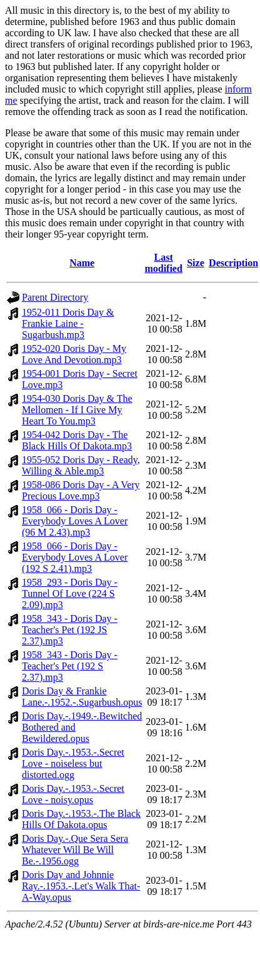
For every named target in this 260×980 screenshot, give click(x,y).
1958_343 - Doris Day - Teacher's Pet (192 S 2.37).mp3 (70, 666)
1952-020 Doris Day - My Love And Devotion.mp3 (74, 354)
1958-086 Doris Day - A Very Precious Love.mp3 (81, 490)
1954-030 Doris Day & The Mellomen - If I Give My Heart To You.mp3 (77, 410)
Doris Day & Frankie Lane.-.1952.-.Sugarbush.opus (82, 697)
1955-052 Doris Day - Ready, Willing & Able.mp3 (81, 465)
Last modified (163, 263)
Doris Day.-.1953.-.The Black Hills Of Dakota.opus (81, 819)
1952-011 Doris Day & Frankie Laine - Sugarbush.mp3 (68, 323)
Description (233, 263)
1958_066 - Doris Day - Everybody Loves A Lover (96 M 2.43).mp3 (75, 521)
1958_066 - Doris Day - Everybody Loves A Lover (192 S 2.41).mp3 (75, 557)
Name (82, 263)
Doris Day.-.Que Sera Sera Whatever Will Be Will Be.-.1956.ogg (75, 850)
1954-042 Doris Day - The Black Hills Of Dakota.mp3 (77, 440)
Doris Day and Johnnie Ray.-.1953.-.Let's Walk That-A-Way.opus (81, 886)
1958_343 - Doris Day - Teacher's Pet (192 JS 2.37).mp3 (70, 630)
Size (196, 263)
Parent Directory (55, 297)
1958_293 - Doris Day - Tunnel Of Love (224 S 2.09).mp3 (70, 593)
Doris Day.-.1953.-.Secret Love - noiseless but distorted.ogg (73, 763)
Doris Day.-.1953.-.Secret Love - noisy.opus (73, 794)
